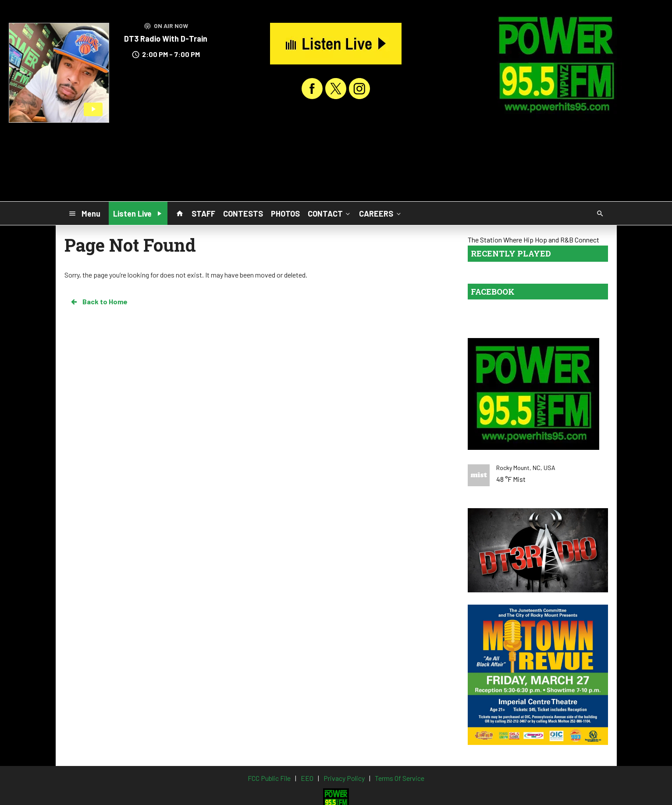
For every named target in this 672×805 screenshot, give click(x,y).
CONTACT (330, 213)
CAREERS (380, 213)
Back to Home (99, 302)
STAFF (203, 214)
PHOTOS (285, 214)
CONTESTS (243, 214)
